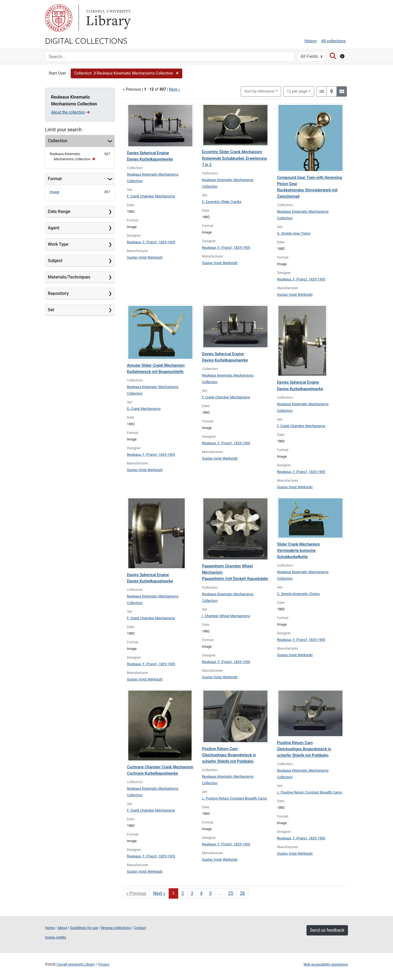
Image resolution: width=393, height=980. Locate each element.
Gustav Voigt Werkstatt (145, 257)
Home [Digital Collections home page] (50, 928)
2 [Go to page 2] (183, 893)
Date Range (59, 211)
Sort (259, 91)
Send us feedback (327, 930)
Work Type (58, 244)
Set (51, 310)
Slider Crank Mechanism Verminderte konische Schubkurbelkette (298, 551)
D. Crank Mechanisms (144, 409)
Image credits (56, 937)
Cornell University (59, 18)
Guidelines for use (84, 928)
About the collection (70, 112)
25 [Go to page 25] (231, 893)
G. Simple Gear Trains (294, 233)
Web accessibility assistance (326, 964)
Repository (58, 293)
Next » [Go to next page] (159, 893)
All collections (334, 41)
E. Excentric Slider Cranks (222, 202)
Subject (55, 261)
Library (108, 18)
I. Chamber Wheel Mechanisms (226, 616)
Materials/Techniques (69, 277)
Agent (53, 228)
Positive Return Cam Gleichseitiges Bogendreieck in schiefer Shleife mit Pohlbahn (229, 755)
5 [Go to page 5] (211, 893)
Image (55, 192)
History (311, 41)
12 (297, 91)
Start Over (57, 73)
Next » (174, 89)
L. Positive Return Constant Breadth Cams (234, 798)
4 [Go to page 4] (201, 893)
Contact (140, 928)
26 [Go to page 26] (242, 893)
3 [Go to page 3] (192, 893)
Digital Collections (86, 40)
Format (55, 179)
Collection (58, 141)
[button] (126, 73)
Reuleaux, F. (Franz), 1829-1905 (151, 242)
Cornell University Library (76, 964)
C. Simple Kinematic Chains (298, 594)
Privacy (104, 964)
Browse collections (116, 928)
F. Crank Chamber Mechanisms (151, 196)
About (62, 928)
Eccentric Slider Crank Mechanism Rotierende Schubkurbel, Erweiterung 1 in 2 (234, 158)
